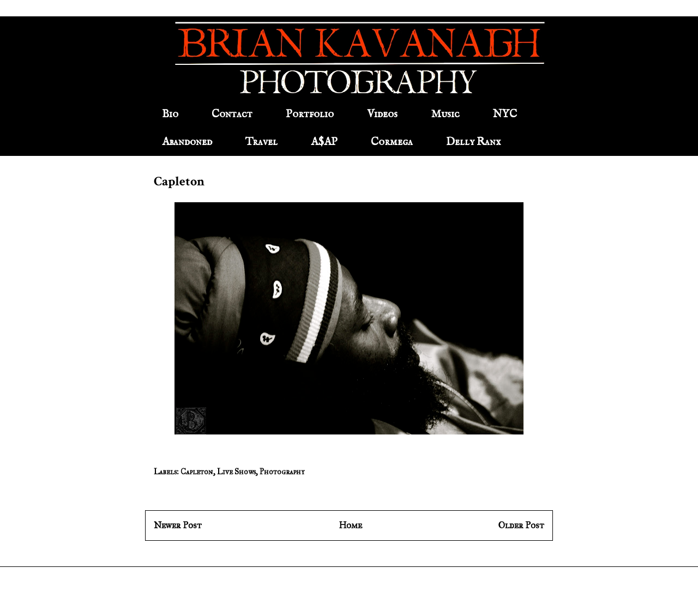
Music (445, 114)
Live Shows (236, 472)
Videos (382, 114)
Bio (170, 114)
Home (350, 525)
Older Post (521, 525)
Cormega (392, 142)
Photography (282, 472)
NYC (505, 114)
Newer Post (178, 525)
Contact (232, 114)
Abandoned (187, 142)
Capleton (197, 472)
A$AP (324, 142)
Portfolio (310, 114)
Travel (261, 142)
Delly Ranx (473, 142)
